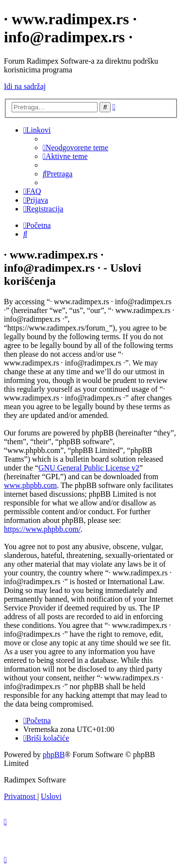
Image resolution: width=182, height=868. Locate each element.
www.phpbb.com (30, 485)
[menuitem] (75, 148)
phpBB (54, 755)
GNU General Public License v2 (89, 468)
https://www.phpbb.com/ (42, 529)
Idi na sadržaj (25, 86)
